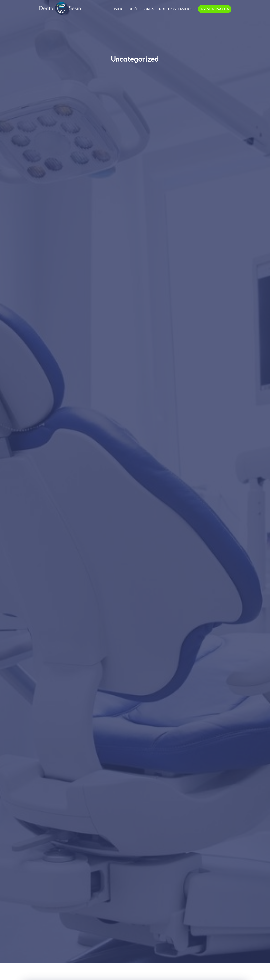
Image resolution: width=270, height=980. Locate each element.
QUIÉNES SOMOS (141, 9)
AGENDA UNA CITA (215, 9)
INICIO (119, 9)
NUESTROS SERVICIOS (177, 9)
